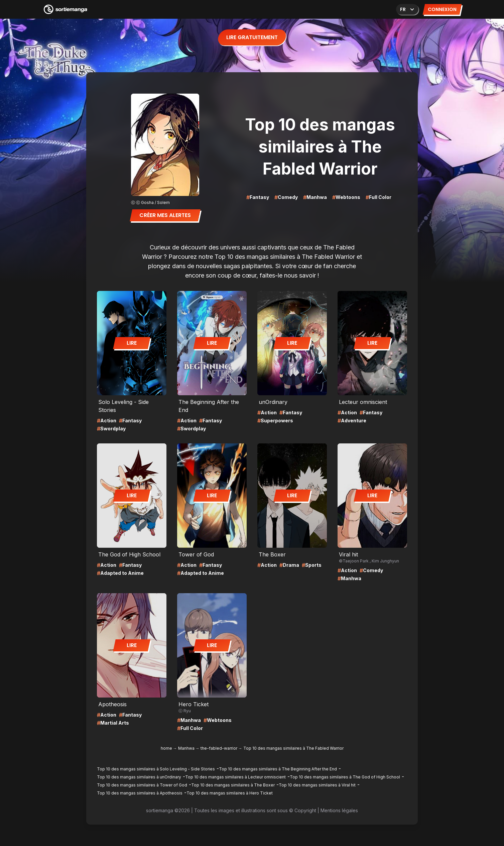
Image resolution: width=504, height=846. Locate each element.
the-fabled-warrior (219, 748)
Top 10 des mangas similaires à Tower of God (142, 785)
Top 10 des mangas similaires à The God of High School (345, 777)
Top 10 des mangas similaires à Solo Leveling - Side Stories (156, 769)
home (166, 748)
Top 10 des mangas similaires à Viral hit (317, 785)
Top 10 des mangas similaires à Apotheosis (140, 793)
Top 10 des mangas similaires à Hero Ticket (230, 793)
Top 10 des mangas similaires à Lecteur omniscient (235, 777)
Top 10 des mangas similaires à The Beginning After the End (278, 769)
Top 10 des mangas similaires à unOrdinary (139, 777)
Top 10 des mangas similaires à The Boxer (233, 785)
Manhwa (186, 748)
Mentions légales (339, 810)
